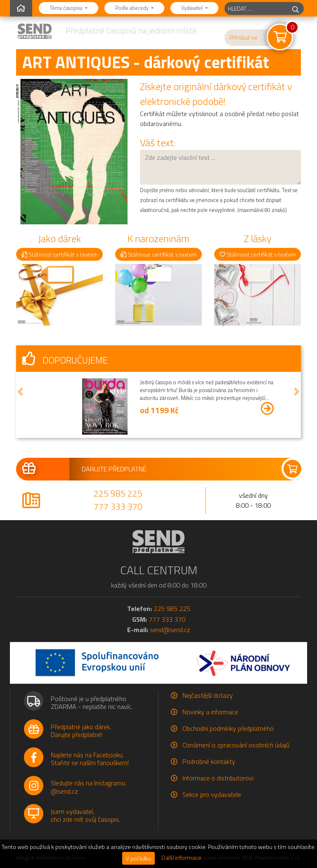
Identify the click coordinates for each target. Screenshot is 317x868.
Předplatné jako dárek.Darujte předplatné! (81, 731)
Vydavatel (193, 8)
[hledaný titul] (256, 8)
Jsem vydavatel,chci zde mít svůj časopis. (85, 815)
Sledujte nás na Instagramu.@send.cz (89, 787)
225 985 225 (118, 493)
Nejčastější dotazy (208, 695)
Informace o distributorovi (218, 778)
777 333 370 (118, 507)
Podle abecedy (132, 8)
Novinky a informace (210, 712)
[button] (20, 392)
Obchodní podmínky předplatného (228, 728)
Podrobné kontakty (209, 761)
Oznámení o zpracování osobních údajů (236, 745)
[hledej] (296, 8)
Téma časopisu (67, 8)
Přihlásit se (244, 38)
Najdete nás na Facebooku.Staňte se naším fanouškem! (90, 759)
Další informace (181, 858)
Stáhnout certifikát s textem (60, 254)
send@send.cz (170, 630)
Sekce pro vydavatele (212, 794)
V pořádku (138, 858)
